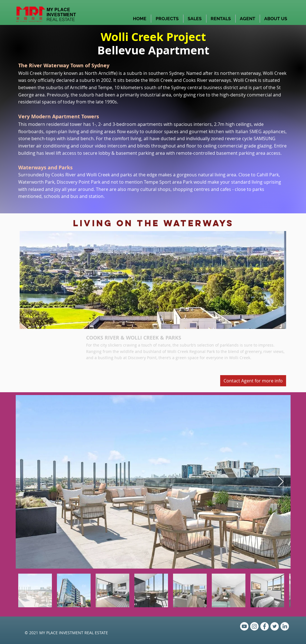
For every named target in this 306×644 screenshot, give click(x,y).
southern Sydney (166, 73)
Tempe (105, 87)
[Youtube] (244, 626)
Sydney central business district (205, 87)
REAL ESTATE (61, 19)
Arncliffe (107, 73)
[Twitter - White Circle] (275, 626)
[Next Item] (281, 482)
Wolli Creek (161, 80)
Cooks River (195, 80)
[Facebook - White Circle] (264, 626)
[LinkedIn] (285, 626)
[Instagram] (254, 626)
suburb (134, 73)
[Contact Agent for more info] (253, 381)
